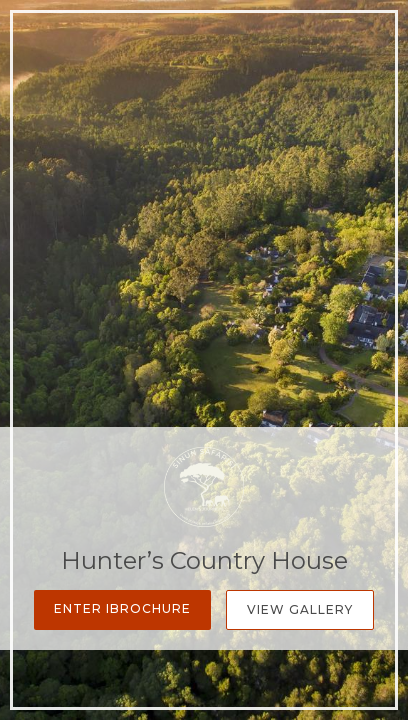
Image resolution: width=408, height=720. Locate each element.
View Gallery (300, 609)
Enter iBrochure (122, 608)
